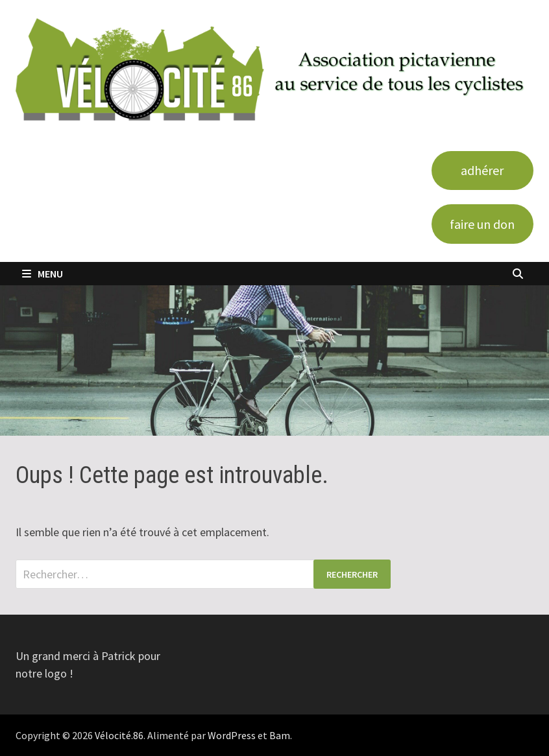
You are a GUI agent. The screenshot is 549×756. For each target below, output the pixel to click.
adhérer (482, 170)
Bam (280, 735)
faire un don (482, 224)
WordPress (232, 735)
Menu (43, 274)
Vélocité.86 (119, 735)
